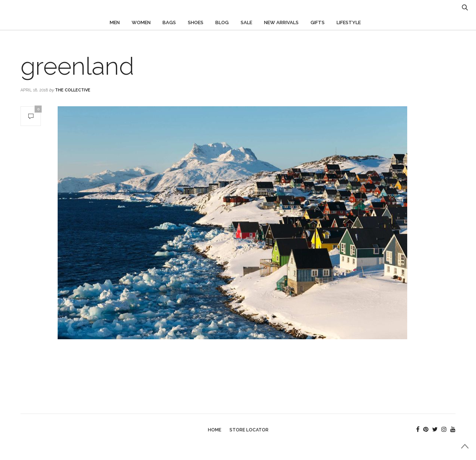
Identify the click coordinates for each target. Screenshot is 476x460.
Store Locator (249, 430)
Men (115, 22)
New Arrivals (281, 22)
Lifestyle (349, 22)
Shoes (196, 22)
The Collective (73, 90)
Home (215, 430)
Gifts (318, 22)
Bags (169, 22)
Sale (246, 22)
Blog (222, 22)
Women (141, 22)
